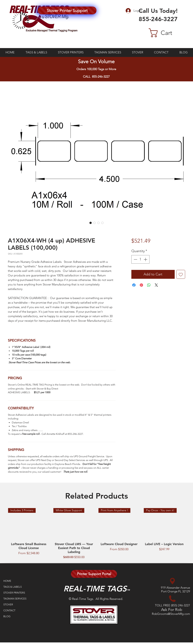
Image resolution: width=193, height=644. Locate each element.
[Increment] (146, 259)
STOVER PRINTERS (14, 593)
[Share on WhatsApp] (149, 285)
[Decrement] (135, 259)
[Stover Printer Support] (67, 10)
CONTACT (9, 610)
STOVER (8, 605)
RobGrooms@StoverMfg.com (171, 614)
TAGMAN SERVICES (15, 599)
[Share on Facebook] (134, 285)
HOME (7, 581)
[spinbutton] (140, 259)
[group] (96, 534)
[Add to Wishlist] (181, 274)
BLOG (7, 616)
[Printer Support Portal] (94, 574)
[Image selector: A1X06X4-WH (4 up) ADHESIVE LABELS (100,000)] (91, 223)
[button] (167, 33)
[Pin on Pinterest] (141, 285)
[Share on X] (156, 285)
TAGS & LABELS (13, 587)
